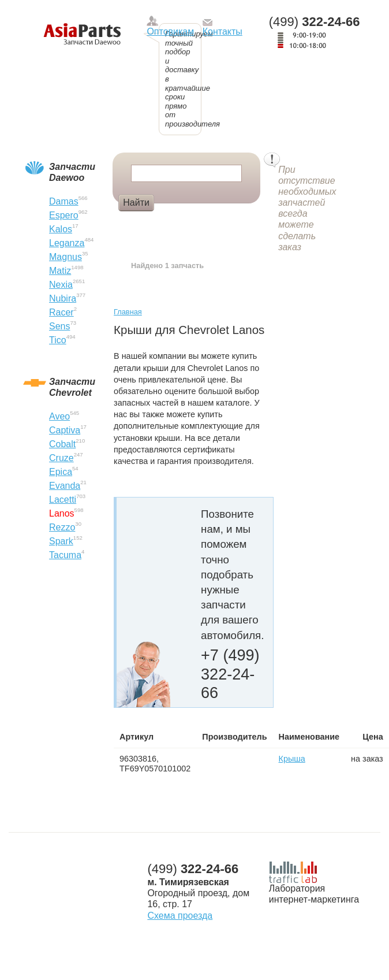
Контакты (222, 31)
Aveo (59, 416)
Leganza (67, 243)
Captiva (65, 430)
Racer (61, 312)
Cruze (61, 458)
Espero (64, 215)
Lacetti (63, 500)
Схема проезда (180, 916)
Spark (61, 541)
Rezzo (62, 527)
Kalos (61, 229)
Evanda (65, 486)
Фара (176, 222)
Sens (59, 326)
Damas (64, 201)
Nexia (61, 285)
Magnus (66, 257)
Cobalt (62, 444)
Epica (61, 472)
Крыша (292, 759)
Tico (58, 340)
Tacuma (65, 555)
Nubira (63, 298)
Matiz (60, 271)
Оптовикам (170, 31)
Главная (128, 312)
